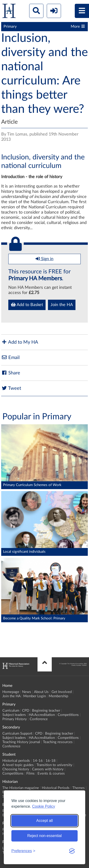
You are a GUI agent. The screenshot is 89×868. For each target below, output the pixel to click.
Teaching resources (58, 742)
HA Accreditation (42, 715)
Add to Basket (27, 305)
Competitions (68, 715)
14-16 (38, 761)
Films (30, 774)
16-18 (51, 761)
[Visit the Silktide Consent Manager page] (72, 851)
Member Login (35, 696)
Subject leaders (14, 715)
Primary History (15, 719)
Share (11, 373)
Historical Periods (56, 788)
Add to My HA (20, 342)
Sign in (44, 259)
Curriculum (11, 711)
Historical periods (16, 761)
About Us (41, 692)
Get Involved (62, 692)
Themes (79, 788)
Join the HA (62, 305)
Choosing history (16, 769)
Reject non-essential (44, 836)
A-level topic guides (18, 765)
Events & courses (51, 774)
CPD (26, 711)
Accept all (44, 821)
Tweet (11, 388)
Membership (58, 696)
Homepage (11, 692)
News (27, 692)
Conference (39, 719)
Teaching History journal (21, 742)
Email (10, 357)
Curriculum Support (17, 734)
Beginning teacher (46, 711)
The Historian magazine (21, 788)
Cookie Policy (44, 806)
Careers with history (48, 769)
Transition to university (54, 765)
